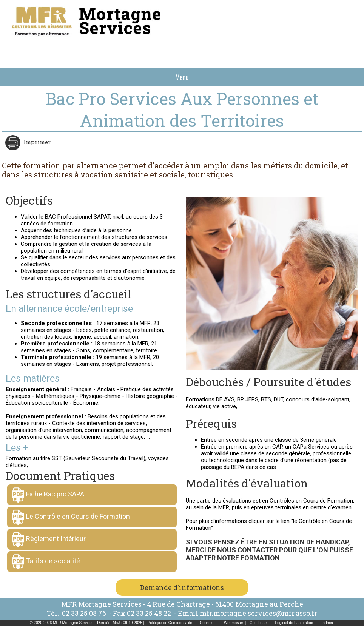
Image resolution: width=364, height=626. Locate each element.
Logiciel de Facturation (294, 623)
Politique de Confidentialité (170, 623)
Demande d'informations (182, 587)
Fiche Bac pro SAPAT (57, 494)
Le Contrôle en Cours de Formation (78, 516)
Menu (182, 77)
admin (328, 623)
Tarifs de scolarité (53, 561)
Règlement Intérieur (56, 539)
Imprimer (36, 142)
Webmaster (234, 623)
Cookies (207, 623)
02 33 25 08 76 (85, 613)
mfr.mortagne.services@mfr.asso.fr (258, 613)
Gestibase (258, 623)
